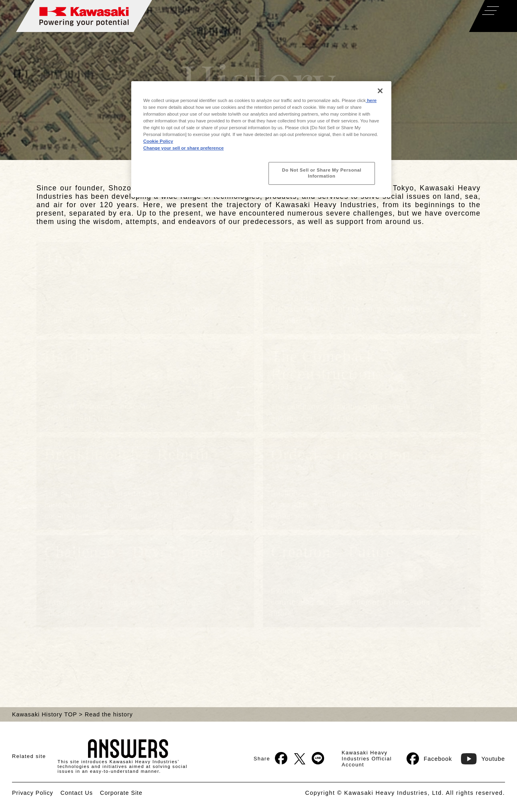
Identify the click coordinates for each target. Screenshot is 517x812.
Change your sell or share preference (183, 148)
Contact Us (77, 793)
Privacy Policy (33, 793)
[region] (261, 139)
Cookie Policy (158, 141)
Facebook (429, 759)
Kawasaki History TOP (44, 714)
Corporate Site (121, 793)
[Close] (380, 91)
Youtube (483, 759)
